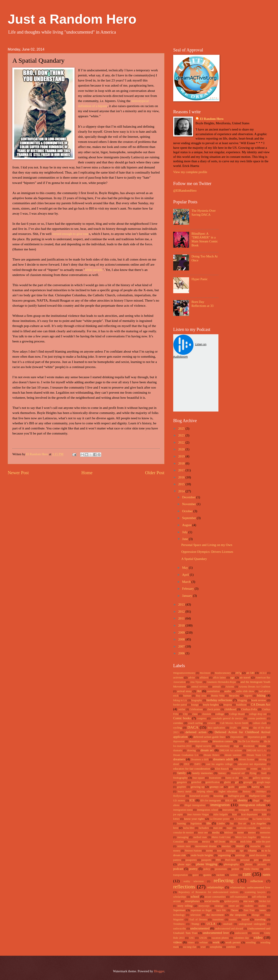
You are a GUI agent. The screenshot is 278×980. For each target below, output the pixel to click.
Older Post (155, 473)
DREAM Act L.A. (256, 751)
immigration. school (208, 810)
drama (262, 746)
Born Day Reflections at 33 (203, 304)
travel (246, 919)
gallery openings (262, 778)
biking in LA (180, 700)
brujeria (228, 705)
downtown (249, 746)
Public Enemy (251, 869)
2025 (182, 429)
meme (241, 833)
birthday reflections (219, 700)
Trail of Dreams (198, 920)
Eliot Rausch (222, 769)
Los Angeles (258, 823)
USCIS (203, 938)
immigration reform (252, 805)
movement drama (206, 846)
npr (242, 851)
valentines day (241, 938)
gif (237, 782)
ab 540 (250, 673)
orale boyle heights (202, 855)
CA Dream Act (261, 704)
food (264, 773)
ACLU (263, 673)
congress (202, 718)
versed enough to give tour (70, 234)
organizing (224, 855)
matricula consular (246, 828)
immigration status (183, 810)
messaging (183, 837)
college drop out (258, 714)
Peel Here (230, 860)
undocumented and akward (229, 929)
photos (249, 864)
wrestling (251, 943)
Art (199, 691)
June (185, 539)
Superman (179, 910)
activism (178, 677)
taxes (263, 910)
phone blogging (207, 864)
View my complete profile (190, 172)
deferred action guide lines (209, 737)
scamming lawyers (255, 892)
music (240, 846)
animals (217, 687)
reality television (194, 881)
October (188, 511)
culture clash (260, 723)
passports (206, 860)
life (209, 823)
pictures (262, 864)
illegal (256, 801)
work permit (233, 942)
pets (256, 860)
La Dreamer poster (220, 819)
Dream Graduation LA (186, 755)
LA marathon (241, 819)
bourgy (195, 705)
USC (192, 938)
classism (207, 714)
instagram (244, 810)
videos (177, 942)
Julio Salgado (221, 815)
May (185, 568)
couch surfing (195, 723)
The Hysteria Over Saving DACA (204, 213)
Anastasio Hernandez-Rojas (221, 682)
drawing (191, 751)
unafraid (228, 924)
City (185, 714)
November (189, 504)
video (258, 937)
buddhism (241, 705)
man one (218, 828)
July (185, 532)
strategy (219, 906)
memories (265, 833)
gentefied (196, 782)
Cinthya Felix (249, 709)
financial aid (238, 773)
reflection (257, 881)
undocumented (200, 928)
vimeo (191, 943)
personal (245, 860)
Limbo (221, 823)
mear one (203, 833)
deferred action (196, 732)
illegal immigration (195, 805)
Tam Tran (249, 910)
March (187, 582)
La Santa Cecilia (262, 819)
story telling (185, 906)
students (249, 906)
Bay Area (201, 696)
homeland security (199, 796)
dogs (236, 746)
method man (200, 837)
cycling (178, 728)
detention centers (223, 741)
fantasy (222, 773)
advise (192, 678)
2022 (182, 442)
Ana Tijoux (196, 682)
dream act (207, 750)
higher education (228, 792)
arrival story (184, 691)
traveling (260, 919)
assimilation (213, 691)
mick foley (246, 842)
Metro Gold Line (221, 837)
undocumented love (216, 933)
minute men (184, 846)
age (232, 677)
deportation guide (257, 737)
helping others (205, 792)
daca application (216, 728)
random (234, 875)
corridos (178, 723)
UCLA (211, 924)
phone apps (184, 864)
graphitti (182, 787)
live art (242, 824)
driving (263, 760)
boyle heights (211, 705)
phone (267, 860)
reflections (184, 887)
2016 (182, 477)
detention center (198, 741)
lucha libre (189, 828)
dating (245, 728)
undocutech (241, 933)
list (232, 824)
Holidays (261, 792)
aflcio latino (219, 678)
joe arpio (178, 815)
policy (207, 869)
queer (195, 875)
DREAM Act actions (231, 751)
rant (247, 874)
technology (179, 915)
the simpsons (238, 915)
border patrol (180, 705)
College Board (237, 714)
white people (94, 270)
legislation (196, 824)
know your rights (194, 819)
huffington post (236, 796)
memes (252, 833)
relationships (215, 887)
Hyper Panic (200, 279)
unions (256, 933)
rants (267, 874)
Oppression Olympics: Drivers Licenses (207, 552)
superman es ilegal (201, 910)
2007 (182, 646)
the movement (215, 915)
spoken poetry (232, 901)
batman (187, 696)
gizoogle (248, 782)
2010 (182, 625)
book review (259, 700)
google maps (264, 782)
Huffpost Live (258, 796)
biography (197, 700)
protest (235, 869)
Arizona (230, 687)
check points (213, 709)
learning (181, 824)
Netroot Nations (193, 851)
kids (264, 815)
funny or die (232, 778)
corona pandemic (257, 718)
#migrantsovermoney (184, 673)
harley (256, 787)
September (189, 518)
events (254, 769)
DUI (187, 764)
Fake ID (266, 769)
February (188, 589)
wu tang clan (190, 947)
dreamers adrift (223, 759)
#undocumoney (223, 673)
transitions (218, 920)
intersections (260, 810)
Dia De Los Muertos (249, 741)
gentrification (213, 782)
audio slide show (245, 691)
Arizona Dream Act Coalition (255, 687)
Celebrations (196, 709)
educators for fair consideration (192, 769)
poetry (193, 869)
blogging (242, 700)
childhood (230, 709)
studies (262, 906)
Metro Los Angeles (246, 837)
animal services (199, 687)
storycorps (204, 906)
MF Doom (220, 842)
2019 (182, 456)
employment (239, 769)
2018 (182, 463)
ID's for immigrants (211, 801)
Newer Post (18, 473)
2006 (182, 653)
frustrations (215, 778)
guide (231, 787)
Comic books (182, 718)
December (189, 497)
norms (209, 851)
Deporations (237, 737)
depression (179, 741)
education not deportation (252, 764)
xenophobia (216, 947)
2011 (182, 618)
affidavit (204, 678)
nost (219, 851)
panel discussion (258, 855)
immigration (220, 805)
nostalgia (231, 851)
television (195, 915)
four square (199, 778)
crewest (211, 723)
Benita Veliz (218, 696)
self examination (239, 897)
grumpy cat (216, 787)
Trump (195, 924)
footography (180, 778)
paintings (240, 855)
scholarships (180, 897)
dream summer (233, 755)
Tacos (234, 910)
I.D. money (179, 801)
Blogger (159, 971)
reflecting (224, 880)
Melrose (229, 833)
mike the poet (263, 842)
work (216, 942)
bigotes (248, 696)
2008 (182, 639)
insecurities (228, 810)
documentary (223, 746)
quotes (207, 875)
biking (261, 695)
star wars (249, 901)
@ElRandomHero (185, 191)
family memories (202, 773)
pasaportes (191, 860)
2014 (182, 491)
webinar (204, 943)
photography (231, 864)
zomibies (231, 947)
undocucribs (180, 929)
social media (212, 901)
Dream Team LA (256, 755)
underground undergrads (252, 924)
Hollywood (179, 796)
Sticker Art (265, 901)
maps (230, 828)
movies (226, 846)
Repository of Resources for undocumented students (208, 892)
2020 (182, 449)
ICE (192, 800)
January (187, 596)
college (220, 714)
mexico (206, 842)
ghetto (227, 782)
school (195, 897)
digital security (204, 746)
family (182, 773)
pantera (177, 860)
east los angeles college (219, 764)
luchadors (204, 828)
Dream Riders (211, 755)
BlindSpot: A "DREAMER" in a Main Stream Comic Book (205, 239)
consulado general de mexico (227, 718)
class (195, 714)
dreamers (179, 759)
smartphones (192, 901)
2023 (182, 435)
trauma (233, 920)
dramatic (178, 751)
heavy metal (185, 792)
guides (243, 787)
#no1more (205, 673)
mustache (255, 846)
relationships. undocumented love (250, 887)
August (187, 525)
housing (218, 796)
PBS (218, 860)
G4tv (246, 778)
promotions (221, 869)
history (247, 792)
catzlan (181, 709)
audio (228, 691)
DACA (193, 727)
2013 (182, 604)
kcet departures (249, 815)
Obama (252, 851)
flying (253, 773)
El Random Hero (212, 119)
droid (176, 764)
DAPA (233, 728)
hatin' (267, 787)
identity (242, 800)
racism (220, 875)
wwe (203, 947)
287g (238, 673)
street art (234, 906)
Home (87, 473)
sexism (177, 901)
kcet (235, 815)
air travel (245, 677)
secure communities (215, 897)
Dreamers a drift (200, 760)
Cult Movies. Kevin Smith (234, 723)
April (186, 575)
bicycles (234, 696)
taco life (221, 910)
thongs (256, 915)
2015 (182, 484)
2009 (182, 633)
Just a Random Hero (72, 19)
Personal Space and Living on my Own (207, 545)
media (216, 832)
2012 (182, 612)
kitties (176, 819)
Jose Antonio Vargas (198, 815)
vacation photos (220, 938)
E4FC (198, 764)
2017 (182, 470)
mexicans (193, 842)
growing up (197, 787)
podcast (178, 869)
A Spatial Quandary (194, 559)
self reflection (259, 897)
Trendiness (179, 924)
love (176, 828)
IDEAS (229, 801)
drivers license (247, 760)
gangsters (182, 782)
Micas (233, 842)
